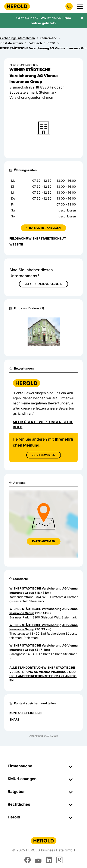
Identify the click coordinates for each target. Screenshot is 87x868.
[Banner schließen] (82, 18)
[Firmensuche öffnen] (69, 6)
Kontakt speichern (25, 713)
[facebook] (28, 860)
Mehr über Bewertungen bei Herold (43, 424)
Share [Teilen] (14, 719)
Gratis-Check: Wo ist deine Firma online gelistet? (44, 20)
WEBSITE (16, 244)
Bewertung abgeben (24, 65)
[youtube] (38, 860)
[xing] (60, 860)
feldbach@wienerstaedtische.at (38, 238)
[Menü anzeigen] (80, 6)
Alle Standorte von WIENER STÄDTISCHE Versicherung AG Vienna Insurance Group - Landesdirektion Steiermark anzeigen (43, 674)
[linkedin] (49, 860)
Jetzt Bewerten (44, 455)
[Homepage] (17, 6)
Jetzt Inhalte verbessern (43, 284)
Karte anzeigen (44, 541)
